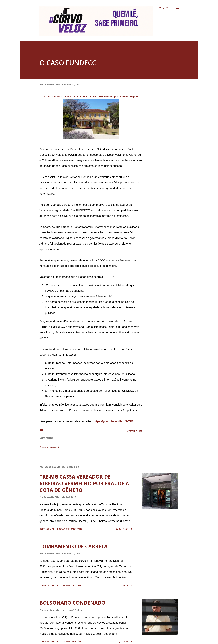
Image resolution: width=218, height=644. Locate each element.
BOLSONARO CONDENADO (72, 603)
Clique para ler (124, 529)
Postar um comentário (50, 447)
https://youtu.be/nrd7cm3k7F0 (113, 421)
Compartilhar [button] (135, 431)
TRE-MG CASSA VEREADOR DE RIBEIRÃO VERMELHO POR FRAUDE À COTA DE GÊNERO (84, 483)
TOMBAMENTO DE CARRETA (74, 546)
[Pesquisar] (164, 8)
